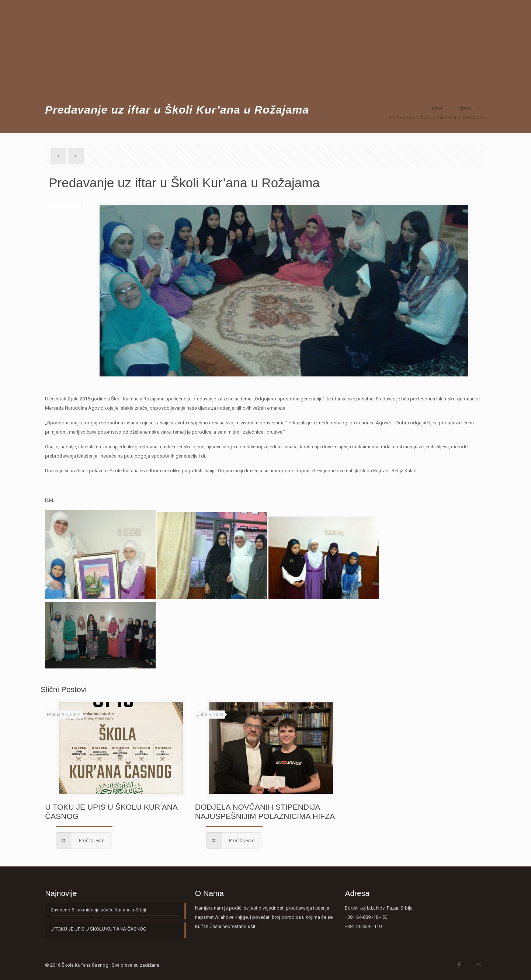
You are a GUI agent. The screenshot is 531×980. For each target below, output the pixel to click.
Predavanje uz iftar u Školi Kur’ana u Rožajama (437, 117)
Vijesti (464, 108)
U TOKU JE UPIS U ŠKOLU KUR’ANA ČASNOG (98, 929)
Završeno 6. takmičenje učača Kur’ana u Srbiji (98, 910)
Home (436, 108)
